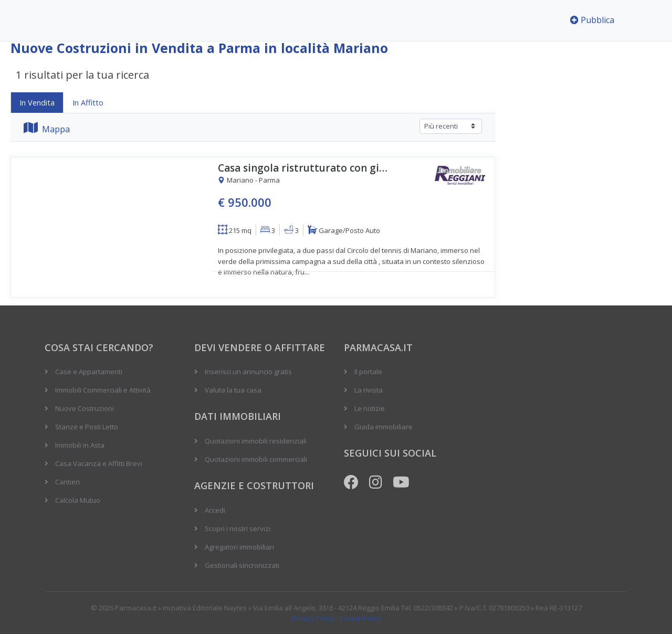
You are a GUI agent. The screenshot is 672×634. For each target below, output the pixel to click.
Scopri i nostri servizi (238, 529)
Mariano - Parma (249, 181)
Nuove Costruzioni (85, 408)
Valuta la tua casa (233, 390)
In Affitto (88, 103)
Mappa (47, 129)
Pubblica (592, 20)
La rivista (369, 390)
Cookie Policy (360, 618)
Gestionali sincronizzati (242, 565)
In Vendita (37, 103)
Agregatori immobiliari (239, 547)
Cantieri (67, 482)
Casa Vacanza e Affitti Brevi (99, 463)
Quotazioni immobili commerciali (256, 459)
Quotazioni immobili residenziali (256, 441)
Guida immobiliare (384, 427)
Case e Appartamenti (89, 372)
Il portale (368, 372)
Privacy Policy (313, 618)
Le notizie (370, 408)
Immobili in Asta (80, 445)
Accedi (215, 510)
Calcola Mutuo (78, 500)
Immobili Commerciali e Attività (103, 390)
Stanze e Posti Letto (87, 427)
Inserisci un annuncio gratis (248, 372)
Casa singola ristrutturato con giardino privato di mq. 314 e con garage (305, 168)
